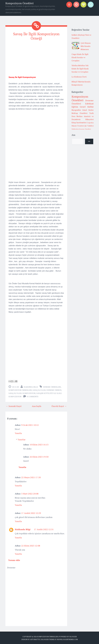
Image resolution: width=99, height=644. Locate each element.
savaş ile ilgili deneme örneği (47, 390)
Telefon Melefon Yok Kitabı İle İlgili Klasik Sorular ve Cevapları (80, 69)
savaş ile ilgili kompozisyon (22, 393)
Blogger (73, 637)
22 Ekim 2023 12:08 (31, 545)
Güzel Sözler (88, 110)
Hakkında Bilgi (31, 387)
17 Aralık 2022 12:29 (31, 513)
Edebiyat (89, 104)
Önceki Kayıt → (59, 406)
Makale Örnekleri (78, 126)
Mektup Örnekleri (80, 113)
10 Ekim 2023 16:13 (39, 444)
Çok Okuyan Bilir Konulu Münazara (86, 46)
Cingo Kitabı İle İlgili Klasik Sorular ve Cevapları (80, 57)
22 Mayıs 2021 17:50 (31, 477)
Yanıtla (18, 433)
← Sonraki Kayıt (14, 406)
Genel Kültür (87, 107)
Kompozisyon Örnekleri (20, 3)
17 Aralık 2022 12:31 (44, 529)
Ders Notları (77, 116)
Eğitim (75, 107)
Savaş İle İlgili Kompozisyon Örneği (36, 36)
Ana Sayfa (37, 406)
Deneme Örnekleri (52, 387)
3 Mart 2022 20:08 (30, 493)
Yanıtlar (22, 439)
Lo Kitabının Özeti (79, 77)
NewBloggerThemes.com (67, 639)
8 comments (33, 396)
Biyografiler (76, 110)
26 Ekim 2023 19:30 (39, 457)
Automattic (35, 639)
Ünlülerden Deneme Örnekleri (81, 129)
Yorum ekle (14, 560)
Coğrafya (90, 123)
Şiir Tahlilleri (89, 126)
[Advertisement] (36, 59)
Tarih (91, 113)
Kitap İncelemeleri (79, 123)
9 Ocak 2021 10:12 (30, 425)
